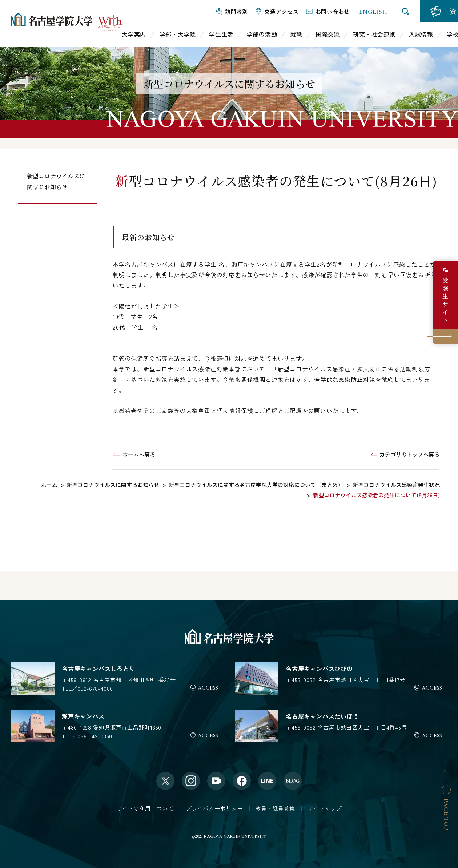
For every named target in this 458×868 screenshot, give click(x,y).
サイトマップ (324, 808)
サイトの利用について (145, 808)
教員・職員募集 (275, 808)
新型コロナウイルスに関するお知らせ (56, 181)
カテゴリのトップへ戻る (409, 454)
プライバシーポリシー (214, 808)
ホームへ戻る (139, 454)
